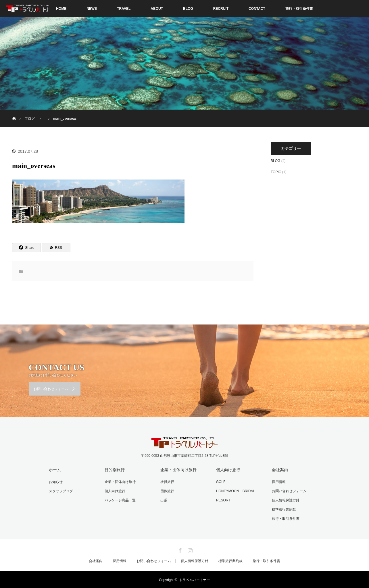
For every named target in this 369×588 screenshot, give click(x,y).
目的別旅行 (114, 470)
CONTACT (257, 9)
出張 (164, 500)
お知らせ (55, 482)
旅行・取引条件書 (299, 9)
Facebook (180, 549)
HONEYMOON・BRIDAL (235, 491)
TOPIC (276, 172)
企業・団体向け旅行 (120, 482)
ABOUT (157, 9)
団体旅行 (167, 491)
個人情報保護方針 (285, 500)
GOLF (221, 482)
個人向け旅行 (115, 491)
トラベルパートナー (195, 579)
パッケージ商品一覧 (120, 500)
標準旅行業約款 (284, 509)
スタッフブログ (61, 491)
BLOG (188, 9)
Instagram (189, 549)
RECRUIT (221, 9)
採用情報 (278, 482)
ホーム (55, 470)
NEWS (92, 9)
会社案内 (280, 470)
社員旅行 (167, 482)
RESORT (223, 500)
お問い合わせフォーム (51, 389)
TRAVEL (124, 9)
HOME (61, 9)
